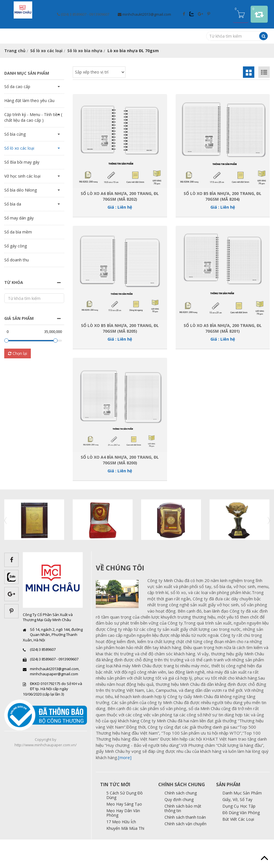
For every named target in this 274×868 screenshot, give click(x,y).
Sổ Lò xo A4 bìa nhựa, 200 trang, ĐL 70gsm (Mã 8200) (120, 488)
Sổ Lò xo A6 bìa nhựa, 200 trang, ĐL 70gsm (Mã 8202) (120, 225)
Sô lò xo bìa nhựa (85, 79)
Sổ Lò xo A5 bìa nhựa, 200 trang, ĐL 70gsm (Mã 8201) (223, 357)
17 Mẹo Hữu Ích (121, 850)
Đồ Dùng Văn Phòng (241, 841)
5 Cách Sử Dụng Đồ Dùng (124, 824)
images (119, 623)
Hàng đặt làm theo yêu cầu (29, 129)
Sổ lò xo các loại (46, 79)
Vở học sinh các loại (22, 205)
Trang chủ (15, 79)
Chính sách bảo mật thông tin (183, 837)
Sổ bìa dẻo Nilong (21, 218)
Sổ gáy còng (16, 274)
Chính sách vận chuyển (185, 852)
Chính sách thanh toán (185, 846)
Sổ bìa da (13, 232)
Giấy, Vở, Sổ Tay (237, 828)
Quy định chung (179, 828)
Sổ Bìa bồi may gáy (22, 191)
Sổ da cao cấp (17, 115)
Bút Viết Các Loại (238, 848)
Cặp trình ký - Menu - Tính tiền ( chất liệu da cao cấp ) (33, 146)
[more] (125, 786)
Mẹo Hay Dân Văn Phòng (123, 841)
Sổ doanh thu (17, 288)
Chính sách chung (181, 821)
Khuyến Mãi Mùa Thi (125, 857)
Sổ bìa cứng (15, 163)
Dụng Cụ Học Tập (239, 835)
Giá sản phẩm (19, 347)
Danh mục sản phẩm (27, 102)
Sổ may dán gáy (19, 246)
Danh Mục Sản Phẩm (242, 821)
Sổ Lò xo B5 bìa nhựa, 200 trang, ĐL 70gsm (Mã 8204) (223, 225)
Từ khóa (14, 311)
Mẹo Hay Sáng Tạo (124, 833)
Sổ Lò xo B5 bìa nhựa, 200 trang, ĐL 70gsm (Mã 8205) (120, 357)
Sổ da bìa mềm (18, 260)
